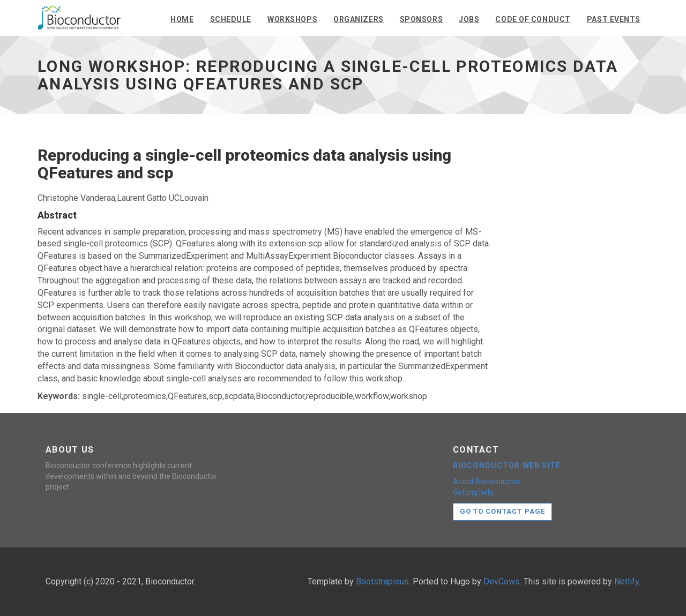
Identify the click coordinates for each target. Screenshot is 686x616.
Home (182, 19)
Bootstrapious (382, 581)
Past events (614, 19)
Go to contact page (502, 511)
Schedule (231, 19)
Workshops (292, 19)
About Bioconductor (487, 482)
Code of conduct (533, 19)
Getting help (473, 492)
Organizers (359, 19)
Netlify (627, 581)
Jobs (469, 19)
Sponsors (421, 19)
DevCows (502, 581)
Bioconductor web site (507, 465)
